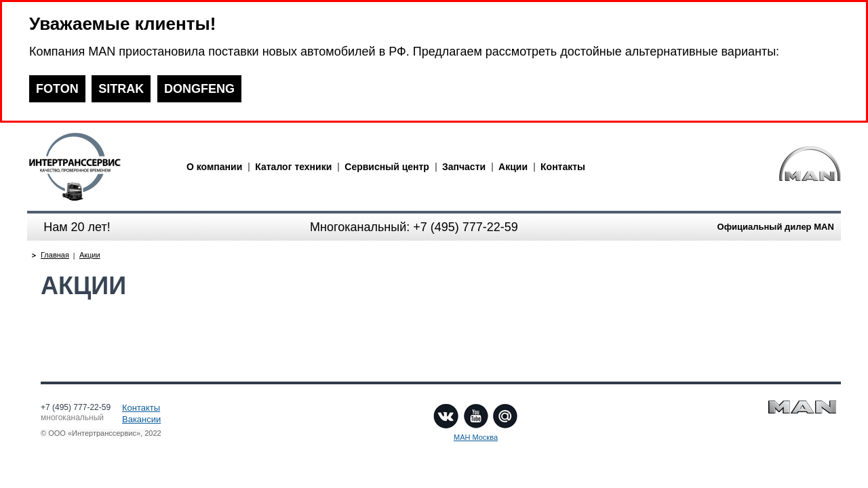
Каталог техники (293, 167)
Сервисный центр (387, 167)
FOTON (57, 89)
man (98, 167)
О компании (214, 167)
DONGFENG (199, 89)
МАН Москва (476, 437)
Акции (513, 167)
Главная (55, 255)
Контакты (563, 167)
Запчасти (464, 167)
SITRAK (121, 89)
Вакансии (141, 419)
